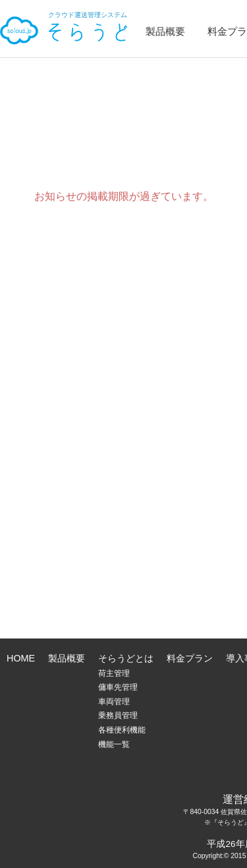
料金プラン (190, 658)
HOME (21, 658)
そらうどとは (126, 658)
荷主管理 (114, 673)
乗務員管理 (118, 715)
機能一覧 (114, 744)
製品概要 (165, 31)
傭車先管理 (118, 687)
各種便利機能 (122, 730)
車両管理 (114, 702)
